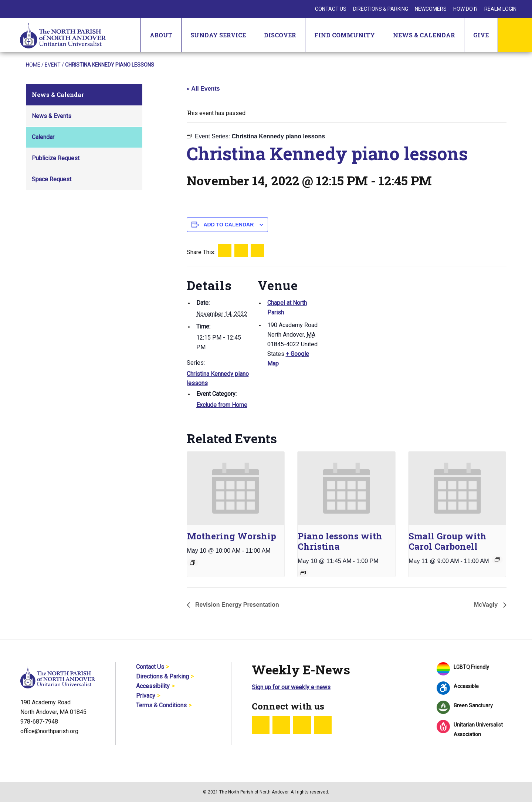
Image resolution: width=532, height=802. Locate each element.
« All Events (203, 89)
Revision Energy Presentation (236, 605)
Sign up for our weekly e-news (291, 687)
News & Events (52, 116)
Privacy (146, 696)
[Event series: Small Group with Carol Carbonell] (497, 560)
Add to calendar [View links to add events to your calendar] (228, 225)
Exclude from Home (222, 405)
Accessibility (153, 686)
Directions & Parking (381, 9)
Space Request (52, 179)
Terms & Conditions (161, 705)
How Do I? (465, 9)
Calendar (43, 137)
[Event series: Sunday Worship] (193, 563)
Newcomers (431, 9)
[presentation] (236, 488)
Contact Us (331, 9)
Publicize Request (56, 158)
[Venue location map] (368, 317)
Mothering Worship (232, 536)
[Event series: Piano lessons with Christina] (303, 573)
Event (53, 65)
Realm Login (500, 9)
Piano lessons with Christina (340, 541)
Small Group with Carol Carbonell (448, 541)
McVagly (487, 605)
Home (33, 65)
